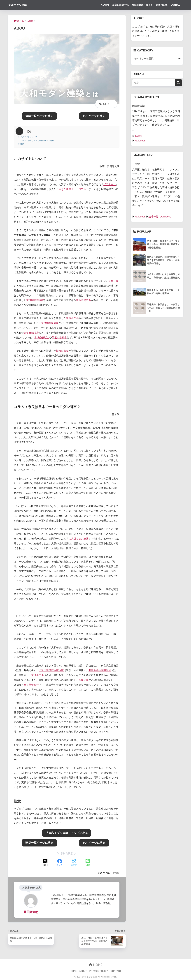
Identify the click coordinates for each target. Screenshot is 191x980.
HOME (96, 965)
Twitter (138, 136)
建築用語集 (162, 5)
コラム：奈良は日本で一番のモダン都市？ (38, 141)
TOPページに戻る (94, 116)
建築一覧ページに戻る (39, 116)
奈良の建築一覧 (120, 5)
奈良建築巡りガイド (142, 5)
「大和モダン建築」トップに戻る (67, 833)
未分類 (116, 873)
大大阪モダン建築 (79, 539)
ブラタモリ (110, 184)
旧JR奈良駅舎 (42, 338)
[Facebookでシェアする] (60, 863)
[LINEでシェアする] (88, 863)
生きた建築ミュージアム (72, 189)
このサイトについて (29, 137)
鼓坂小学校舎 (59, 338)
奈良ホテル (72, 318)
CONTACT (176, 5)
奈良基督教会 (84, 300)
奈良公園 (113, 281)
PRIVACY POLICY (99, 971)
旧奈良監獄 (62, 351)
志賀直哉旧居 (31, 333)
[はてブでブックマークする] (74, 863)
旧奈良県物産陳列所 (100, 670)
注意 (22, 144)
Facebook (140, 141)
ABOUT (105, 5)
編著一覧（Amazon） (161, 217)
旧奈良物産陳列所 (49, 323)
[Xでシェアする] (46, 863)
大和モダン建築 (22, 5)
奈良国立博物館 (35, 300)
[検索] (178, 83)
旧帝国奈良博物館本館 (51, 670)
